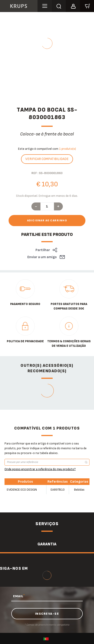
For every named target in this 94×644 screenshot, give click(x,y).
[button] (73, 5)
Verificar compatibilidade (47, 159)
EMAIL (19, 596)
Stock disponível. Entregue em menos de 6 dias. (47, 196)
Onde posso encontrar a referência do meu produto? (40, 469)
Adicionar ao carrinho (47, 221)
